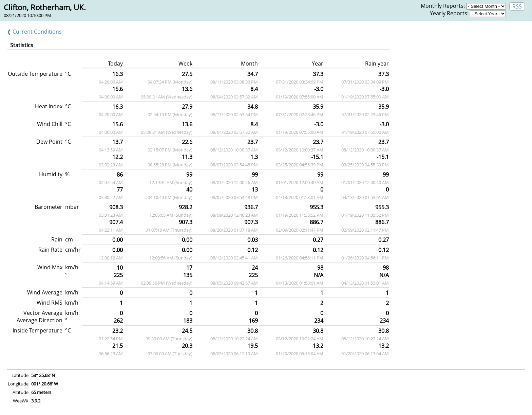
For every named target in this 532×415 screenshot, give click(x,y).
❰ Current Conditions (34, 32)
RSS (517, 6)
